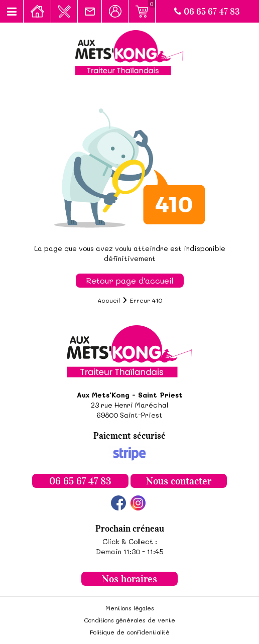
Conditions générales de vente (129, 620)
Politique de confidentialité (130, 632)
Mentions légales (130, 608)
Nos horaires (129, 579)
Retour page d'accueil (130, 280)
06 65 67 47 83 (207, 12)
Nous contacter (179, 481)
